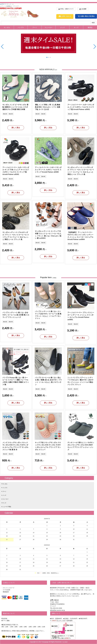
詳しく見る (16, 128)
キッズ (76, 27)
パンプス (21, 27)
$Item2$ (5, 114)
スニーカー (48, 27)
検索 (93, 23)
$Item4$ (11, 114)
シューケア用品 (7, 507)
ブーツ (35, 27)
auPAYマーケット (7, 4)
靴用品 (90, 27)
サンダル (7, 27)
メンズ (62, 27)
